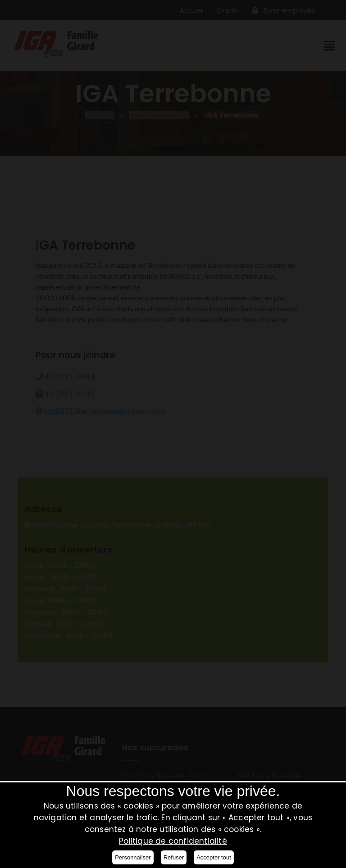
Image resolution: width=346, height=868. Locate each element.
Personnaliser (133, 857)
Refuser (174, 857)
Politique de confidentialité (173, 841)
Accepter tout (214, 857)
